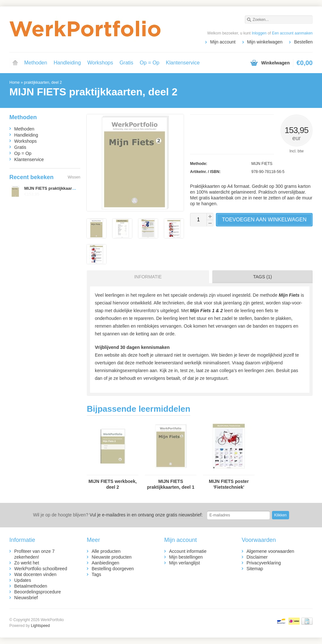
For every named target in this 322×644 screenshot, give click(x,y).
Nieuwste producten (112, 557)
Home (15, 63)
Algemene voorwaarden (270, 551)
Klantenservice (183, 63)
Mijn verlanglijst (185, 563)
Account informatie (188, 551)
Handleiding (67, 63)
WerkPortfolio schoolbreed (41, 569)
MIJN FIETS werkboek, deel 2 (112, 484)
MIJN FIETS (262, 164)
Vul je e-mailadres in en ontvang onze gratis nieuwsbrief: (118, 515)
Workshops (100, 63)
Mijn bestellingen (186, 557)
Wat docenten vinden (35, 574)
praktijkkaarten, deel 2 (43, 82)
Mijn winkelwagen (265, 42)
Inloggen (259, 33)
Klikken (281, 515)
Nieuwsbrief (26, 598)
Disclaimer (257, 557)
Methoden (36, 63)
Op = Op (150, 63)
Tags (96, 574)
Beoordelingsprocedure (38, 592)
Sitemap (255, 569)
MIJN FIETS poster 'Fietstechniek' (229, 484)
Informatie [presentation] (148, 277)
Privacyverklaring (264, 563)
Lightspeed (40, 626)
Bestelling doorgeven (113, 569)
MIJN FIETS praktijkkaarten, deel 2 (58, 188)
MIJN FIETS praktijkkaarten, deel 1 (171, 484)
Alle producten (106, 551)
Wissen (74, 177)
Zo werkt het (27, 563)
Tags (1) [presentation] (263, 277)
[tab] (146, 277)
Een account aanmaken (292, 33)
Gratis (126, 63)
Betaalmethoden (31, 586)
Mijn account (223, 42)
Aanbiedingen (106, 563)
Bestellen (303, 42)
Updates (23, 580)
